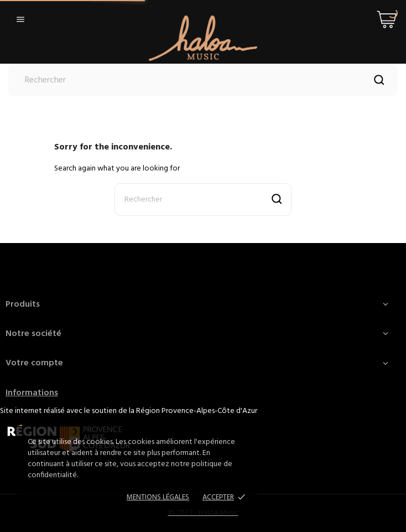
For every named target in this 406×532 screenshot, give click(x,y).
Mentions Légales (158, 497)
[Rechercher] (203, 80)
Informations (32, 393)
